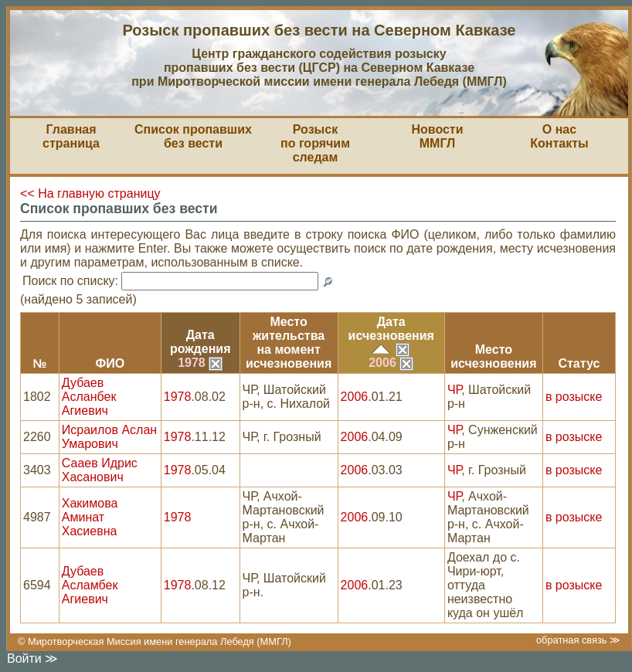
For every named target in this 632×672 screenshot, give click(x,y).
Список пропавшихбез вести (193, 136)
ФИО (110, 363)
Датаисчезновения (391, 329)
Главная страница (71, 136)
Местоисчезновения (493, 356)
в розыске (574, 397)
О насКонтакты (559, 136)
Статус (579, 363)
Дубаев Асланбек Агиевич (89, 397)
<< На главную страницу (90, 193)
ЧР (454, 390)
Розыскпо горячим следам (315, 143)
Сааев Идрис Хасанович (100, 470)
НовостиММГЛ (437, 136)
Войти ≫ (32, 658)
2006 (391, 363)
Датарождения (200, 342)
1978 (200, 363)
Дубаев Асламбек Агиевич (90, 585)
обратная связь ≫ (578, 640)
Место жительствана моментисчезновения (289, 343)
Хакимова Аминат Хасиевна (90, 517)
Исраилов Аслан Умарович (109, 437)
